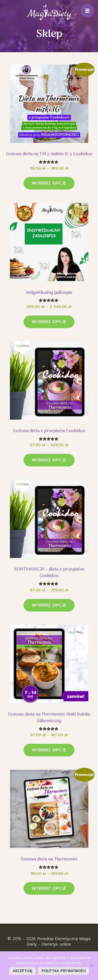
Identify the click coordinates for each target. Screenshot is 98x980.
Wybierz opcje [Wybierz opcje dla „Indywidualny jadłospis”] (49, 322)
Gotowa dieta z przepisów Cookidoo (49, 431)
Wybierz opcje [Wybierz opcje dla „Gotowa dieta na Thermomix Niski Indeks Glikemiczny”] (49, 750)
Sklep (49, 34)
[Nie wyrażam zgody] (91, 966)
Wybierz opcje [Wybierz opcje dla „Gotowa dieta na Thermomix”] (49, 888)
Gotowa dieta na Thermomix (49, 859)
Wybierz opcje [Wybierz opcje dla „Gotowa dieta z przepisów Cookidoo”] (49, 460)
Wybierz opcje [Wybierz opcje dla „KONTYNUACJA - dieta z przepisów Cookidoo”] (49, 605)
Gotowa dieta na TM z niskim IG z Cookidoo (49, 154)
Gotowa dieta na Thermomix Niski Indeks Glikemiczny (49, 718)
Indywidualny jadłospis (49, 293)
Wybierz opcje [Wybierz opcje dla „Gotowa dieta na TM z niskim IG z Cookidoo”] (49, 183)
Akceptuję (22, 971)
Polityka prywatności (64, 971)
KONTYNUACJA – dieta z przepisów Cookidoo (49, 573)
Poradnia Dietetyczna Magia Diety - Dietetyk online (59, 942)
